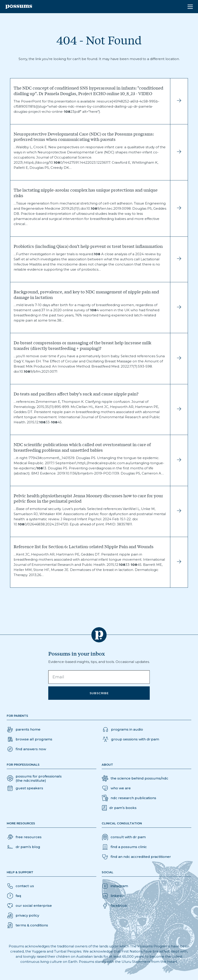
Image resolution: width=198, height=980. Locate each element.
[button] (26, 749)
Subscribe (99, 693)
